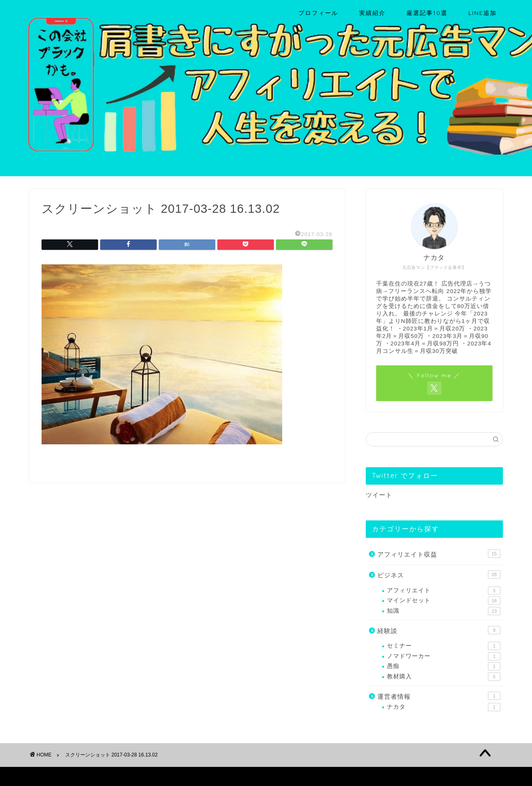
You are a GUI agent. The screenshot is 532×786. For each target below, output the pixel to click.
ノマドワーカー (444, 656)
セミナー (444, 646)
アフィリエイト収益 (439, 554)
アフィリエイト (444, 591)
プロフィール (318, 13)
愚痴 (444, 666)
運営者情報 (439, 696)
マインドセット (444, 601)
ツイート (379, 495)
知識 (444, 611)
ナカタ (444, 707)
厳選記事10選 (427, 13)
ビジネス (439, 574)
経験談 (439, 630)
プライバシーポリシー (61, 776)
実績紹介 (372, 13)
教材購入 (444, 677)
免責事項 (108, 776)
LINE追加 (483, 13)
